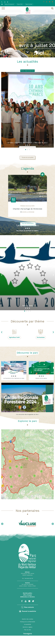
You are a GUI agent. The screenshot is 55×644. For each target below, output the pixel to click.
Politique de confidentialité (27, 622)
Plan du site (27, 630)
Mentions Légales (27, 627)
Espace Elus (20, 4)
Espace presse (29, 4)
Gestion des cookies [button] (28, 619)
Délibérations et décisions (27, 597)
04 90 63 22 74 (29, 578)
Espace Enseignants (9, 4)
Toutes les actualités (28, 158)
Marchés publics (27, 593)
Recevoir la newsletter (27, 611)
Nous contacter (28, 607)
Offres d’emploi (27, 595)
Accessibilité (28, 624)
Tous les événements (28, 224)
